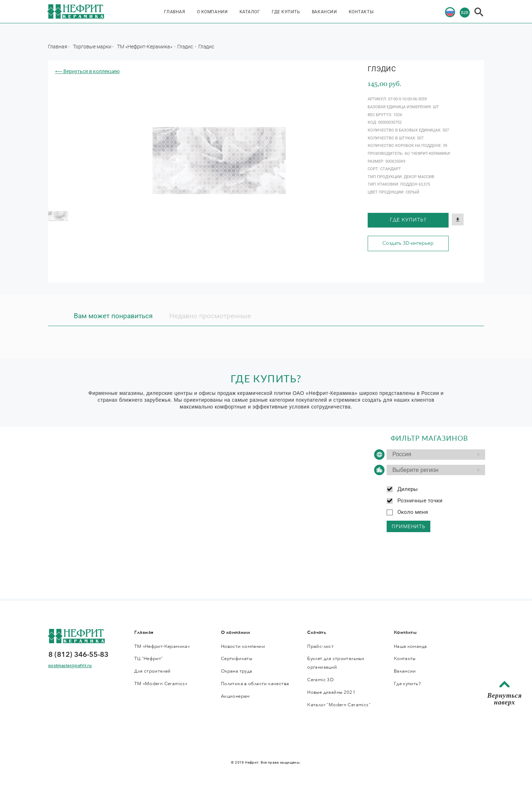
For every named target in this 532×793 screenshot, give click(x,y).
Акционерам (235, 696)
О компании (212, 12)
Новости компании (243, 646)
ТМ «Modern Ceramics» (161, 684)
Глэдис (186, 46)
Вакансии (324, 12)
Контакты (361, 12)
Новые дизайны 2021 (331, 692)
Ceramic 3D (320, 680)
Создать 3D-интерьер (408, 243)
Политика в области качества (255, 684)
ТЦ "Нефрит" (149, 659)
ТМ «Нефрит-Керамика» (145, 46)
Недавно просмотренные (210, 316)
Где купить (286, 12)
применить (408, 527)
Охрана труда (237, 671)
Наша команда (410, 646)
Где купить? (408, 220)
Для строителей (152, 671)
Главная (175, 12)
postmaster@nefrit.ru (70, 666)
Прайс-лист (320, 646)
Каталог (250, 12)
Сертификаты (236, 659)
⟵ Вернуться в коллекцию (87, 71)
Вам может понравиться (113, 316)
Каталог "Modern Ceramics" (339, 705)
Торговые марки (92, 46)
